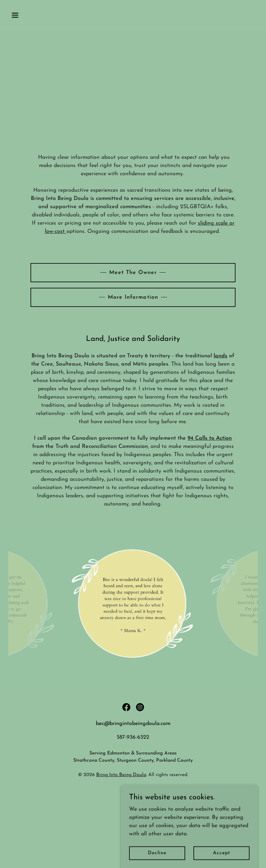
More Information (133, 297)
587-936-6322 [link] (133, 737)
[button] (27, 15)
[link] (126, 707)
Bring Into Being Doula (121, 775)
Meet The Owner (133, 273)
